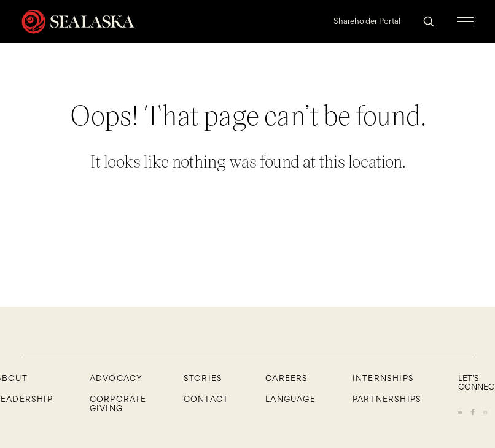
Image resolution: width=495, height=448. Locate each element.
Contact (206, 399)
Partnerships (387, 399)
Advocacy (116, 378)
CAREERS (286, 378)
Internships (383, 378)
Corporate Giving (118, 404)
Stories (203, 378)
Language (290, 399)
